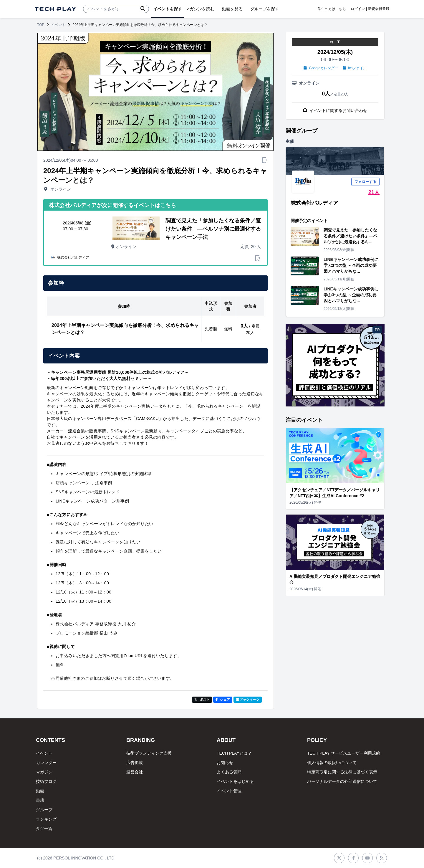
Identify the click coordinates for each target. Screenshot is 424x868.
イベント (58, 25)
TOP (41, 25)
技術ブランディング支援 (149, 753)
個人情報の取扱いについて (332, 763)
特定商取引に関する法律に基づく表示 (342, 772)
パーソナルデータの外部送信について (342, 781)
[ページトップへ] (55, 9)
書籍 (40, 800)
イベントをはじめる (235, 781)
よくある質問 (229, 772)
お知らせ (225, 763)
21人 (374, 192)
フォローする (365, 182)
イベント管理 (229, 791)
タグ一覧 (44, 829)
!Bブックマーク (248, 700)
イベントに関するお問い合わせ (335, 110)
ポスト (202, 700)
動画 (40, 791)
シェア (223, 700)
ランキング (46, 819)
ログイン (358, 9)
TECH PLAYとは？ (234, 753)
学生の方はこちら (332, 9)
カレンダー (46, 763)
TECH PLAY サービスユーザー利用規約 (344, 753)
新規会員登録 (379, 9)
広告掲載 (135, 763)
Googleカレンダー (321, 68)
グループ (44, 810)
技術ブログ (46, 781)
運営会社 (135, 772)
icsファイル (355, 68)
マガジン (44, 772)
